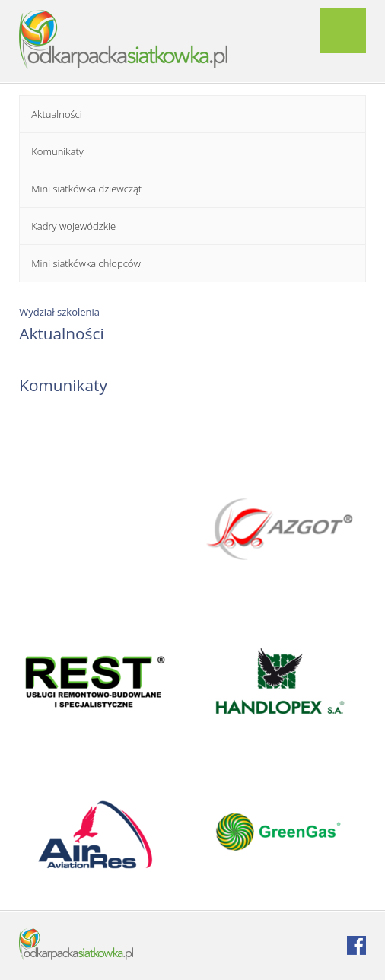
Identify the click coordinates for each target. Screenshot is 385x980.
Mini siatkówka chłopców (86, 263)
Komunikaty (57, 151)
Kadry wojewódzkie (73, 226)
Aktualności (56, 114)
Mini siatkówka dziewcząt (86, 189)
